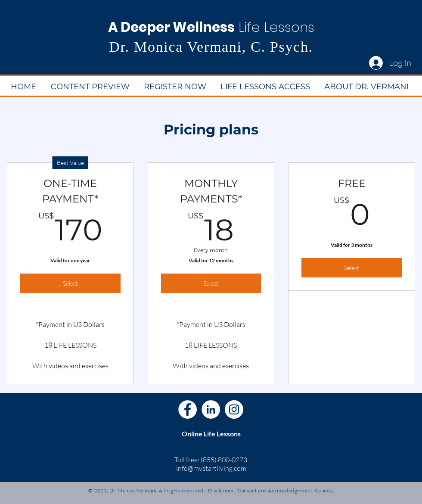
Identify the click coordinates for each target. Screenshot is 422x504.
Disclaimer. (222, 490)
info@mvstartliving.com (211, 468)
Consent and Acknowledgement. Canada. (286, 490)
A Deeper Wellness (171, 27)
